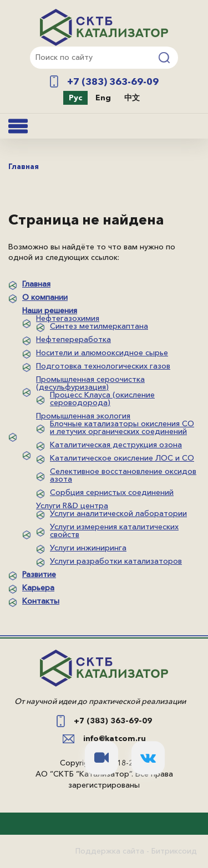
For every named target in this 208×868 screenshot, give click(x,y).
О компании (45, 297)
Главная (36, 284)
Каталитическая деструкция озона (116, 445)
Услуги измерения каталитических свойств (114, 530)
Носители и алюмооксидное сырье (102, 353)
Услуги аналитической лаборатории (118, 513)
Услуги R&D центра (72, 506)
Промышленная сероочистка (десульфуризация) (90, 383)
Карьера (38, 588)
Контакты (41, 601)
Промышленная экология (83, 416)
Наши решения (50, 310)
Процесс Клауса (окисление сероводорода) (102, 399)
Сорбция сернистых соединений (112, 492)
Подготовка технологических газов (103, 366)
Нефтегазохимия (68, 318)
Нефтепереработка (73, 339)
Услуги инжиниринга (88, 548)
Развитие (39, 574)
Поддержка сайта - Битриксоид (136, 851)
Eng (103, 98)
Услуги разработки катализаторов (116, 561)
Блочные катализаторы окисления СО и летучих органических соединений (122, 427)
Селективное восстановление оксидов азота (123, 475)
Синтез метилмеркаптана (99, 326)
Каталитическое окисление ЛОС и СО (122, 458)
